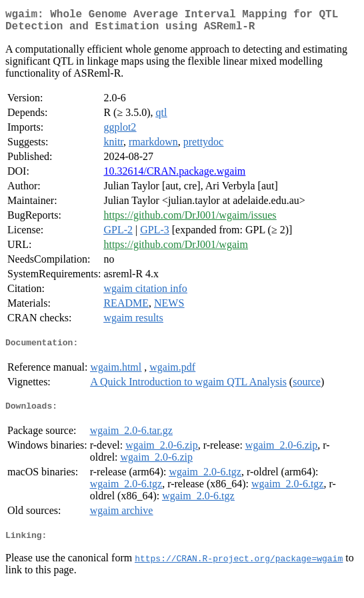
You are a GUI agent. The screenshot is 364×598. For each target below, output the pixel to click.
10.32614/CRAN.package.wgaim (174, 176)
